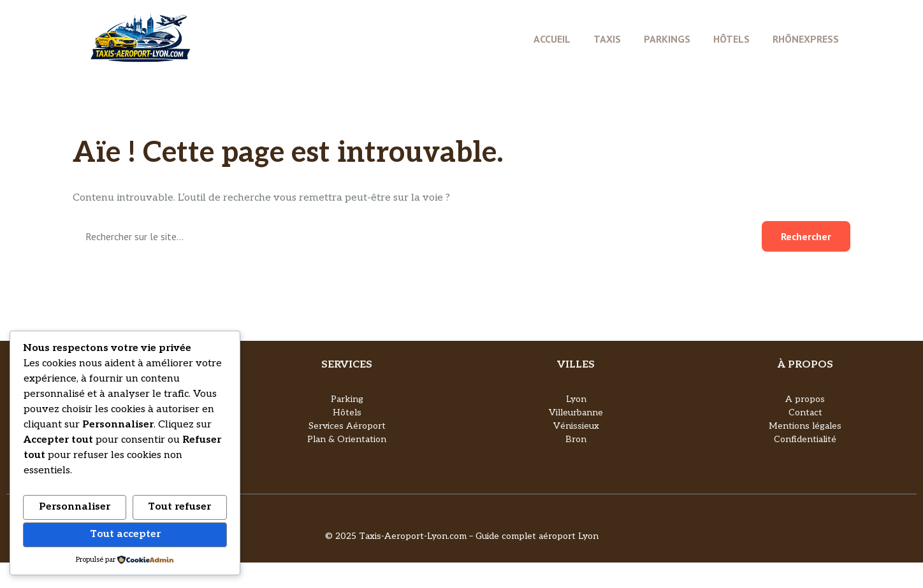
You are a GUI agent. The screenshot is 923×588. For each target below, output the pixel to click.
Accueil (552, 39)
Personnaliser (75, 507)
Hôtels (731, 39)
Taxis (607, 39)
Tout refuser (179, 507)
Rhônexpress (806, 39)
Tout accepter (125, 534)
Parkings (667, 39)
